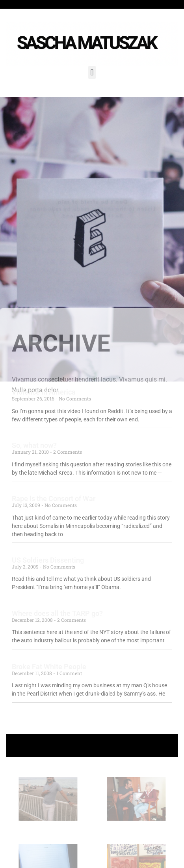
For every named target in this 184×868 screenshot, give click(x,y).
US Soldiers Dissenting (48, 560)
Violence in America (44, 392)
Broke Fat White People (49, 667)
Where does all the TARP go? (57, 613)
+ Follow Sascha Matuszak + (92, 745)
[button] (92, 72)
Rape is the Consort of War (54, 499)
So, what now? (34, 445)
